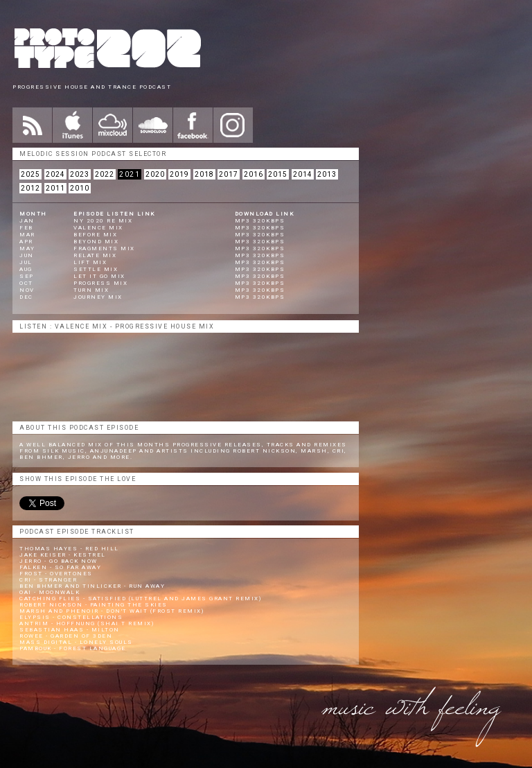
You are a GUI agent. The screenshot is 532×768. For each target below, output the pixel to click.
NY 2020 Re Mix (103, 221)
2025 (30, 174)
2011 (55, 188)
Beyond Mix (96, 242)
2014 (303, 174)
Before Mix (95, 235)
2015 (278, 174)
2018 (204, 174)
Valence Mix (98, 228)
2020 (155, 174)
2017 (229, 174)
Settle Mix (96, 269)
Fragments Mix (104, 248)
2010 (80, 188)
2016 (254, 174)
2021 (130, 174)
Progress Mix (100, 283)
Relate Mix (95, 255)
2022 (105, 174)
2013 (327, 174)
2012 (30, 188)
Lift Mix (90, 262)
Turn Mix (91, 290)
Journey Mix (98, 297)
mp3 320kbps (260, 221)
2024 (55, 174)
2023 (80, 174)
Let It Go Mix (99, 276)
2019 (179, 174)
